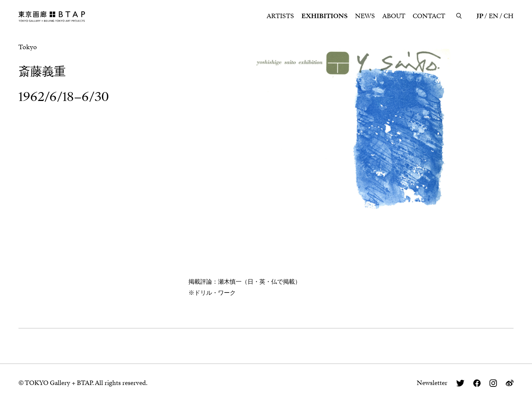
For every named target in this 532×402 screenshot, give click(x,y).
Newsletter (432, 383)
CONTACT (429, 16)
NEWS (365, 16)
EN (494, 16)
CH (509, 16)
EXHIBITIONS (325, 16)
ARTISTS (280, 16)
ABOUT (394, 16)
